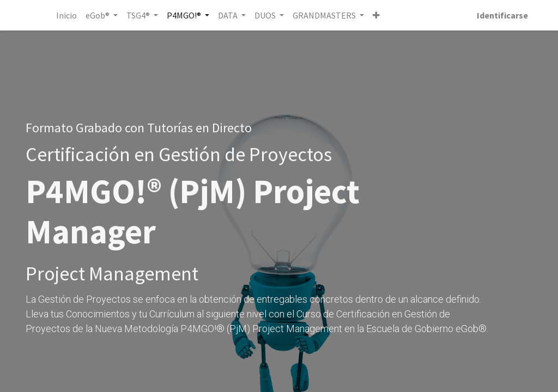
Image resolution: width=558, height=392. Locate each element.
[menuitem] (66, 15)
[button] (376, 15)
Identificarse (502, 15)
